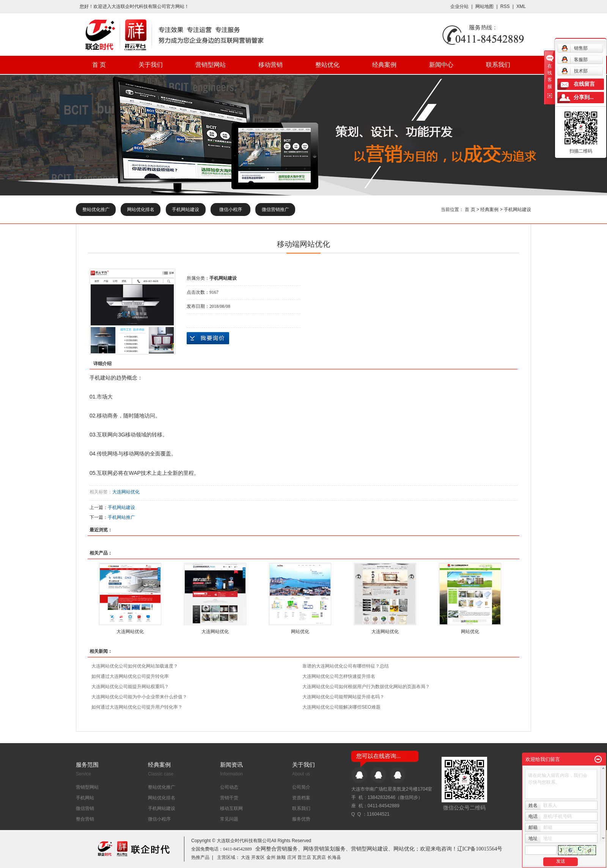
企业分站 (459, 6)
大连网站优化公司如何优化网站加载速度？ (135, 666)
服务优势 (301, 819)
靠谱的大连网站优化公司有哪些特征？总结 (346, 666)
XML (521, 6)
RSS (505, 6)
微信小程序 (231, 210)
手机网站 (85, 798)
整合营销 (85, 819)
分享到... (584, 97)
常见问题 (229, 819)
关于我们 (151, 65)
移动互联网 (231, 808)
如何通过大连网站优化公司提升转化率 (130, 676)
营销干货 (229, 798)
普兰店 (304, 857)
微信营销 (85, 808)
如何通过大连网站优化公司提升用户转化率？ (137, 707)
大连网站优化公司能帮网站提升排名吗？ (343, 697)
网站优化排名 (141, 210)
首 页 (99, 65)
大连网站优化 (126, 492)
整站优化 (327, 65)
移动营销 (270, 65)
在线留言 (584, 84)
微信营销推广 (275, 210)
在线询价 (208, 338)
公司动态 (229, 787)
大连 (245, 857)
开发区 (258, 857)
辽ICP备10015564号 (480, 849)
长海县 (334, 857)
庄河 (292, 857)
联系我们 (498, 65)
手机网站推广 (121, 517)
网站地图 (485, 6)
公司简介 (301, 787)
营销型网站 (211, 65)
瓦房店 (319, 857)
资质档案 (301, 798)
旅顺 (281, 857)
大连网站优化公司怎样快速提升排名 (339, 676)
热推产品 (200, 857)
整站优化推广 (96, 210)
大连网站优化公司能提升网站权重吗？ (130, 687)
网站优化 (300, 632)
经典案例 (384, 65)
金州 (271, 857)
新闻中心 (441, 65)
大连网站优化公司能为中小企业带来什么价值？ (139, 697)
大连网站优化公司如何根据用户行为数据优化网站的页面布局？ (366, 687)
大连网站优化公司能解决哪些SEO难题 (341, 707)
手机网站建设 (186, 210)
